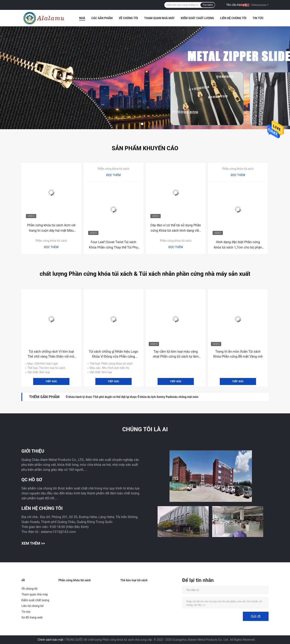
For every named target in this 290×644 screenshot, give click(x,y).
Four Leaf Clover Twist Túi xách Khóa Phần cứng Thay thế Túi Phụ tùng (114, 245)
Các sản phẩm (102, 18)
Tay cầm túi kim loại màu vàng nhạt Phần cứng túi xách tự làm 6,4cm (176, 354)
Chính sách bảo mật (50, 640)
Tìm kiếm (208, 5)
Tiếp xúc (51, 381)
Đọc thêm (51, 247)
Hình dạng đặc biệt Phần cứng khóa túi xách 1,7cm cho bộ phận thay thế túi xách (238, 245)
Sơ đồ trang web (32, 617)
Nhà (82, 18)
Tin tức (258, 18)
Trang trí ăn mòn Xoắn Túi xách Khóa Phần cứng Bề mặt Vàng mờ (238, 354)
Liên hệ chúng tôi (233, 18)
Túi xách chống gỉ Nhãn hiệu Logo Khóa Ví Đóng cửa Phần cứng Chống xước (113, 354)
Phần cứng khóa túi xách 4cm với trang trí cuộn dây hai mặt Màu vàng (51, 228)
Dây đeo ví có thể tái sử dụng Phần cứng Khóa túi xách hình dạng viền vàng (176, 228)
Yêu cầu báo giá (237, 5)
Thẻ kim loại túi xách (134, 580)
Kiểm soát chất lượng (197, 18)
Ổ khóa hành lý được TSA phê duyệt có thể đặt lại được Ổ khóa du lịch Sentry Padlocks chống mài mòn (132, 397)
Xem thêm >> (33, 543)
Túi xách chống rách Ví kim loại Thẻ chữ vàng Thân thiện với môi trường (51, 354)
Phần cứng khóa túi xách (51, 241)
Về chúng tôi (128, 18)
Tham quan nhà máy (159, 18)
